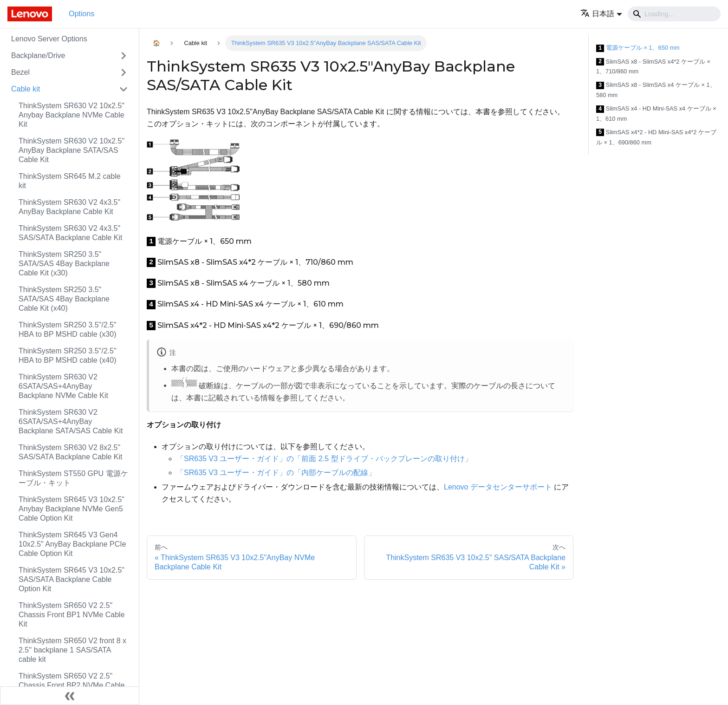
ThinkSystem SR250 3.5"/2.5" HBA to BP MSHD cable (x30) (68, 330)
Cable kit (26, 89)
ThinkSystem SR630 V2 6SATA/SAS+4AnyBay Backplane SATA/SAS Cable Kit (71, 421)
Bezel (20, 72)
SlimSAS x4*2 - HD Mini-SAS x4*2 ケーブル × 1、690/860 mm (656, 137)
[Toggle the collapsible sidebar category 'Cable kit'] (123, 89)
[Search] (674, 14)
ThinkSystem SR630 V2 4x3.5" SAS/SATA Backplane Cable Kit (71, 233)
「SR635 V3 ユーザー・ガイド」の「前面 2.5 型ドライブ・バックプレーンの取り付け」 (324, 459)
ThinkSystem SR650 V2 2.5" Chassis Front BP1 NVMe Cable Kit (72, 615)
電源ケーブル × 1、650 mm (638, 48)
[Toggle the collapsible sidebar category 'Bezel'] (123, 72)
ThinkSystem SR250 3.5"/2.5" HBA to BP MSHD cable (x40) (68, 356)
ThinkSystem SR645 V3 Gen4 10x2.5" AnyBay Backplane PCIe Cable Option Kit (72, 544)
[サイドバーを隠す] (70, 696)
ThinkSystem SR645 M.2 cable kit (70, 181)
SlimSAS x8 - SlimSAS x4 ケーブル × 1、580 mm (656, 90)
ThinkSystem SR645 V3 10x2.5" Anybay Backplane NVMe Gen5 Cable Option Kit (71, 509)
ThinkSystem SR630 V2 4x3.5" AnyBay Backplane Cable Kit (69, 207)
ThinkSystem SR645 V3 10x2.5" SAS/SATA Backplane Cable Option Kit (71, 579)
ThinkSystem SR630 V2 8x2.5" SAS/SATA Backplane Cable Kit (71, 452)
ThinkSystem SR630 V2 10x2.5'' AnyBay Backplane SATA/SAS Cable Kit (71, 150)
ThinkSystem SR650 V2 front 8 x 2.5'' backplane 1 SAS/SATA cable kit (72, 650)
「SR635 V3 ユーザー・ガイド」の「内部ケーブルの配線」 (276, 473)
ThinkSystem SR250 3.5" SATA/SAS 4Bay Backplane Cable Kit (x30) (64, 264)
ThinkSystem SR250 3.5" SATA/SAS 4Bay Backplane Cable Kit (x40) (64, 299)
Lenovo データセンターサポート (498, 487)
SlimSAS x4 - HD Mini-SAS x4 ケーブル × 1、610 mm (656, 114)
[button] (601, 14)
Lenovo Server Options (49, 39)
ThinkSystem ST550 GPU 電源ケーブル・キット (73, 478)
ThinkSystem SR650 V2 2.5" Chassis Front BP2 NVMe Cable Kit (72, 685)
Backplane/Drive (38, 55)
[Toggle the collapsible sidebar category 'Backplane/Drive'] (123, 56)
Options (81, 14)
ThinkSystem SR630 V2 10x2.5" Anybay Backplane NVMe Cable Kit (71, 115)
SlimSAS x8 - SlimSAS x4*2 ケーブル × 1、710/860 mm (653, 67)
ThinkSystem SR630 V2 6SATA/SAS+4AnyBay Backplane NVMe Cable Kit (63, 386)
